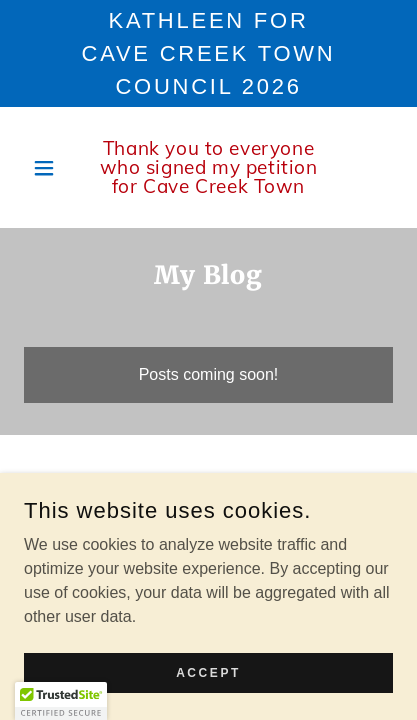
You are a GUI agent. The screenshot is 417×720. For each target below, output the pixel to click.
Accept (208, 672)
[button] (51, 168)
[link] (208, 167)
